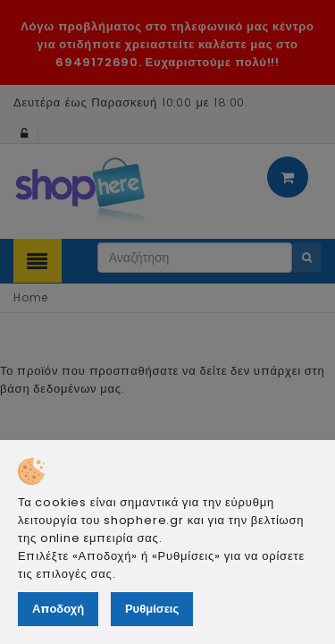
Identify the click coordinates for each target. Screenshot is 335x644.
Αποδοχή (58, 609)
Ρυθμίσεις (152, 609)
